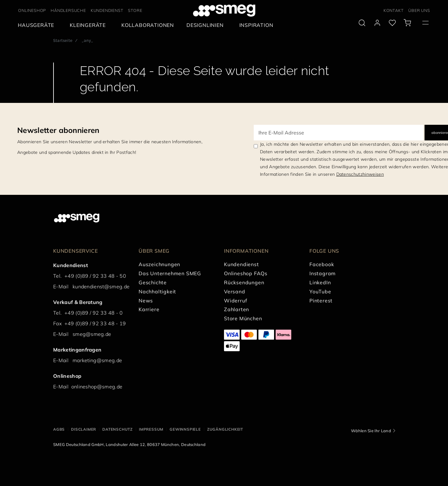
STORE (135, 10)
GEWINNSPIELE (185, 429)
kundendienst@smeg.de (101, 286)
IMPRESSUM (151, 429)
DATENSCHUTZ (117, 429)
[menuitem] (38, 25)
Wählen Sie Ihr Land (371, 431)
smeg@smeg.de (92, 334)
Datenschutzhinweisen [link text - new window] (360, 174)
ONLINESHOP (32, 10)
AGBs (59, 429)
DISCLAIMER (84, 429)
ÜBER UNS (419, 10)
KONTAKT (394, 10)
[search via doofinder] (362, 23)
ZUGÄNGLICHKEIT (225, 429)
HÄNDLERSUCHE (68, 10)
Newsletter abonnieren (58, 130)
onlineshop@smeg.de (97, 387)
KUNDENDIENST (107, 10)
